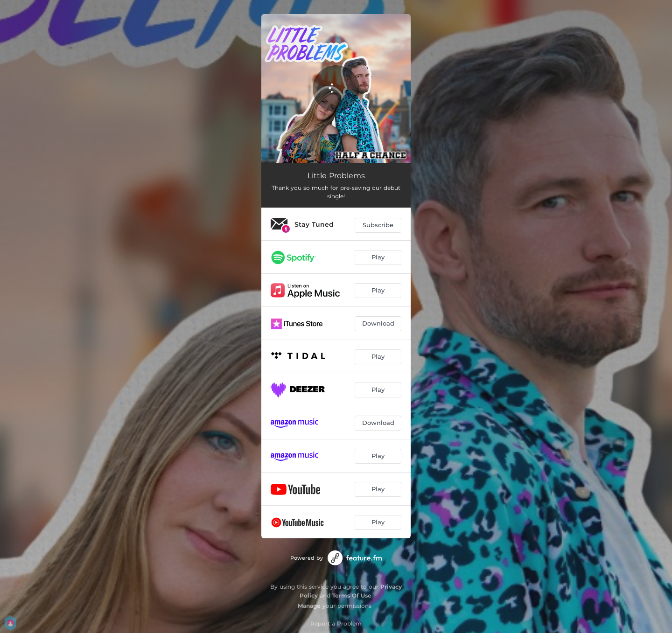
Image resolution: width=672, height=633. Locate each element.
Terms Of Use (352, 595)
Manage (309, 606)
